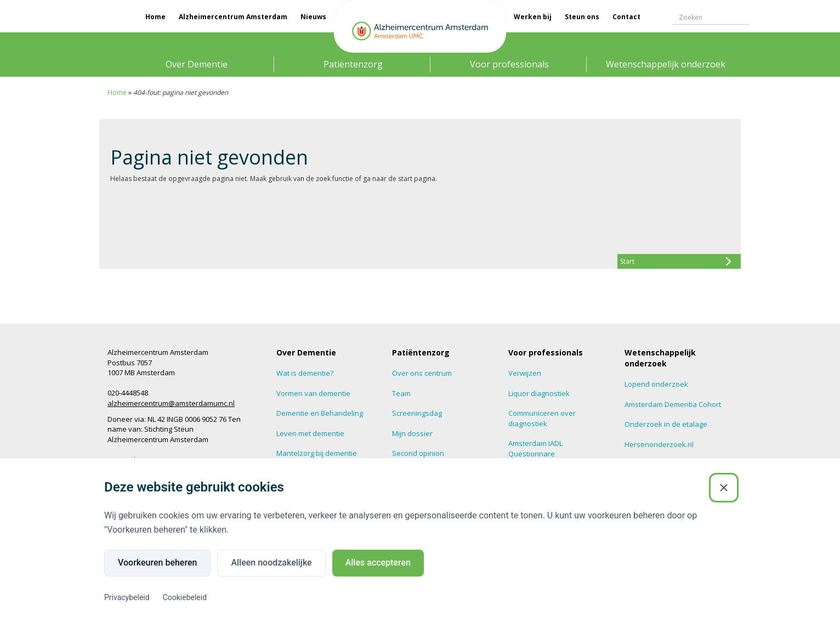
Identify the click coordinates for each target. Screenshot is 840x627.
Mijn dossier (412, 433)
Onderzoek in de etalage (666, 424)
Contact (626, 17)
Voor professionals (509, 64)
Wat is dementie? (305, 373)
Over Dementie (197, 64)
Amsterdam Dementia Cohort (673, 404)
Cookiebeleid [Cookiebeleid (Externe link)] (185, 597)
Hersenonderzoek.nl (659, 444)
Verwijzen (525, 373)
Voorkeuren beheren (157, 563)
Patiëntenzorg (353, 64)
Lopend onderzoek (656, 384)
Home (155, 17)
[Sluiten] (724, 488)
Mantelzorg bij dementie (317, 453)
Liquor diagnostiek (539, 393)
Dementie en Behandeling (320, 413)
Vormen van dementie (313, 393)
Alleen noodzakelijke (271, 563)
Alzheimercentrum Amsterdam (233, 17)
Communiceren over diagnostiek (542, 418)
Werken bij (533, 17)
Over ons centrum (422, 373)
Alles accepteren (378, 563)
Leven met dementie (310, 433)
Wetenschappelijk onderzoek (666, 64)
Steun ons (582, 17)
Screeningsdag (417, 413)
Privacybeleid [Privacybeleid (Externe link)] (127, 597)
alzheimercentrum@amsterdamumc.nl (171, 403)
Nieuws (313, 17)
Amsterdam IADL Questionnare (535, 448)
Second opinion (418, 453)
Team (401, 393)
